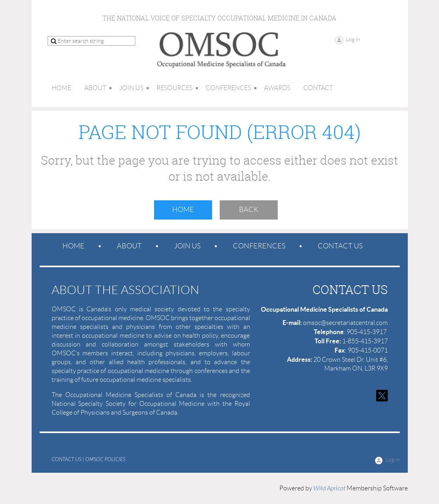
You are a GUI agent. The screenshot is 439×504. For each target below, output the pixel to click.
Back (249, 210)
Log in (353, 39)
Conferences (259, 246)
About (129, 246)
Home (183, 210)
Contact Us (340, 246)
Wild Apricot (329, 488)
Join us (187, 246)
